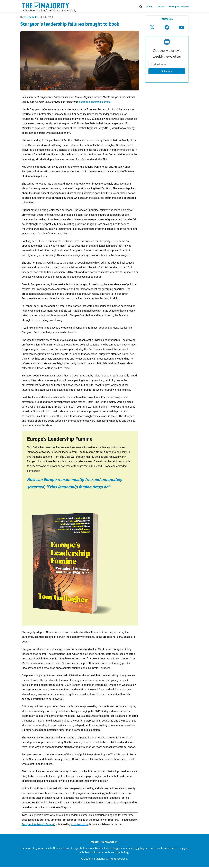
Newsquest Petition (179, 7)
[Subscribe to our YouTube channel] (182, 29)
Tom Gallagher (31, 19)
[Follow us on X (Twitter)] (152, 29)
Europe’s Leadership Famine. (95, 103)
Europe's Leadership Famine (38, 826)
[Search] (140, 7)
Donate (160, 7)
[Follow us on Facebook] (167, 29)
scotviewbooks (79, 826)
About (149, 7)
